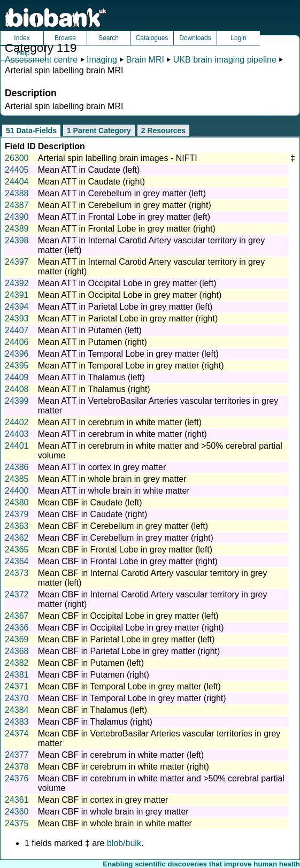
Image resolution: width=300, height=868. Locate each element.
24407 (17, 330)
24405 (17, 170)
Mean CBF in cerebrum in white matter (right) (124, 767)
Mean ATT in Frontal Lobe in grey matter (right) (127, 229)
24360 (17, 812)
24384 (17, 710)
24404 (17, 182)
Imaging (102, 60)
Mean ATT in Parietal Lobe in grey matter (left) (125, 307)
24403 (17, 434)
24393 (17, 318)
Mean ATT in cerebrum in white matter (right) (122, 434)
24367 (17, 616)
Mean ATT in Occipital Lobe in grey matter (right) (130, 295)
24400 (17, 491)
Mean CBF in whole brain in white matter (115, 823)
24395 (17, 366)
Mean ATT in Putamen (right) (93, 342)
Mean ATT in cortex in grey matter (102, 467)
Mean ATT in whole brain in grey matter (112, 479)
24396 (17, 354)
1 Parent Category (99, 130)
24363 (17, 526)
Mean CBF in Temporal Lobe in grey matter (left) (129, 686)
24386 (17, 467)
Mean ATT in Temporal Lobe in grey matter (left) (128, 354)
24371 (17, 686)
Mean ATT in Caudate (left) (89, 170)
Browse (65, 38)
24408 (17, 389)
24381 (17, 675)
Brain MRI (145, 60)
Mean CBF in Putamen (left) (91, 663)
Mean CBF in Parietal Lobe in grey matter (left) (126, 639)
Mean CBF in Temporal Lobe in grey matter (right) (132, 698)
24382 (17, 663)
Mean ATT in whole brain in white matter (114, 491)
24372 (17, 594)
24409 (17, 377)
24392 (17, 283)
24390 (17, 217)
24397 (17, 262)
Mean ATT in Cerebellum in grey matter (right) (125, 205)
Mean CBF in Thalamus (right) (95, 722)
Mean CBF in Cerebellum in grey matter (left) (123, 526)
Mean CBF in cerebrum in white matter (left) (121, 755)
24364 (17, 561)
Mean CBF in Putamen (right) (94, 675)
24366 (17, 628)
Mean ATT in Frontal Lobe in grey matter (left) (124, 217)
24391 (17, 295)
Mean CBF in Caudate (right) (93, 514)
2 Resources (163, 130)
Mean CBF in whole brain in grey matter (113, 812)
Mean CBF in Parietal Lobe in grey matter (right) (129, 651)
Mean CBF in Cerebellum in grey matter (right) (126, 538)
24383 (17, 722)
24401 (17, 446)
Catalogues (152, 38)
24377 (17, 755)
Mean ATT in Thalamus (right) (94, 389)
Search (109, 38)
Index (22, 38)
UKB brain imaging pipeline (225, 60)
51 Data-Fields (31, 130)
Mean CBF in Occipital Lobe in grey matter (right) (131, 628)
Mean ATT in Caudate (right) (91, 182)
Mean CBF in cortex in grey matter (103, 800)
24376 (17, 778)
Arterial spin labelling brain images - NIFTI (118, 158)
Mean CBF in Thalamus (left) (93, 710)
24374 (17, 733)
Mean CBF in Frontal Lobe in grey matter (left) (125, 550)
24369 (17, 639)
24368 (17, 651)
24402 (17, 422)
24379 (17, 514)
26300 (17, 158)
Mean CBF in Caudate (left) (90, 502)
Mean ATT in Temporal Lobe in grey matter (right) (131, 366)
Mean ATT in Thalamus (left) (91, 377)
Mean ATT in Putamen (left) (90, 330)
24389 (17, 229)
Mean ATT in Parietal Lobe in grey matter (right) (128, 318)
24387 (17, 205)
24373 (17, 573)
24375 (17, 823)
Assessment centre (41, 60)
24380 (17, 502)
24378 (17, 767)
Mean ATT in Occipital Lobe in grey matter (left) (127, 283)
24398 (17, 240)
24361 (17, 800)
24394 (17, 307)
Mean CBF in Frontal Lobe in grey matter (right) (128, 561)
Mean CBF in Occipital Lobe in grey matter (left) (128, 616)
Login (238, 38)
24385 (17, 479)
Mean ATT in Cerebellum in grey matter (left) (122, 193)
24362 (17, 538)
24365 (17, 550)
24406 (17, 342)
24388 (17, 193)
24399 (17, 401)
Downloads (195, 38)
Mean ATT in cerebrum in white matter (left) (120, 422)
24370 (17, 698)
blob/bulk (124, 843)
